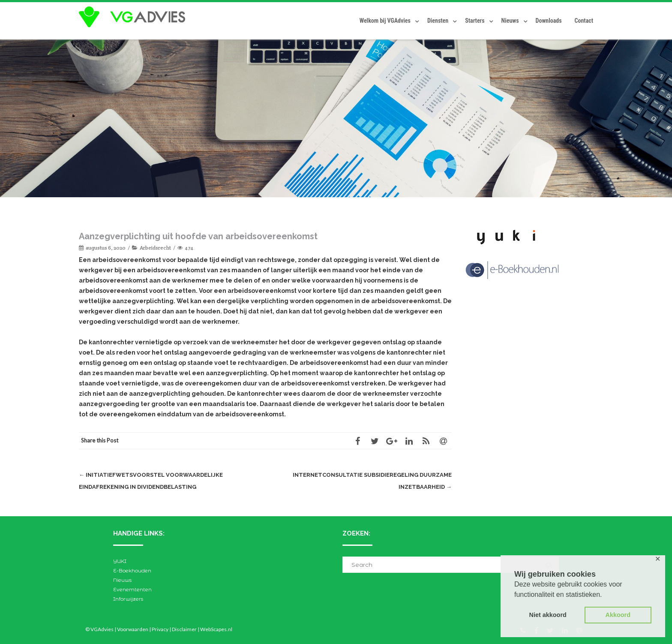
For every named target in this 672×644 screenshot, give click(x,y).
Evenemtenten (132, 589)
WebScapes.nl (216, 629)
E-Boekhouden (132, 570)
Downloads (549, 21)
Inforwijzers (128, 599)
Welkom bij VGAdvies (385, 21)
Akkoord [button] (618, 615)
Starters (475, 21)
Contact (584, 21)
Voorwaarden (133, 629)
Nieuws (510, 21)
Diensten (438, 21)
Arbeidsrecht (155, 248)
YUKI (120, 561)
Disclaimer (184, 629)
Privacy (160, 629)
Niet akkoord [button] (548, 615)
